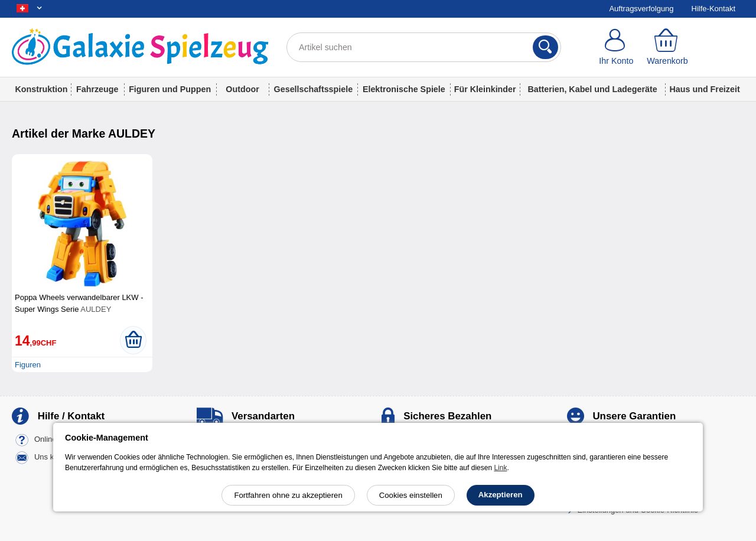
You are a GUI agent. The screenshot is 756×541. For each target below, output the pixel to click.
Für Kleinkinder (485, 89)
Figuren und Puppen (170, 89)
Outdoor (242, 89)
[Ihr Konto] (616, 47)
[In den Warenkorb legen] (133, 340)
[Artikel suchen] (424, 47)
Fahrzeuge (97, 89)
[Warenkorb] (668, 47)
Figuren (28, 365)
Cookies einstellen (411, 495)
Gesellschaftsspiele (314, 89)
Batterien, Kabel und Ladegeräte (592, 89)
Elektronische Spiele (404, 89)
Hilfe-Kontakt (713, 9)
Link (500, 468)
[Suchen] (545, 47)
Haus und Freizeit (704, 89)
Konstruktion (41, 89)
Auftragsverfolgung (641, 9)
